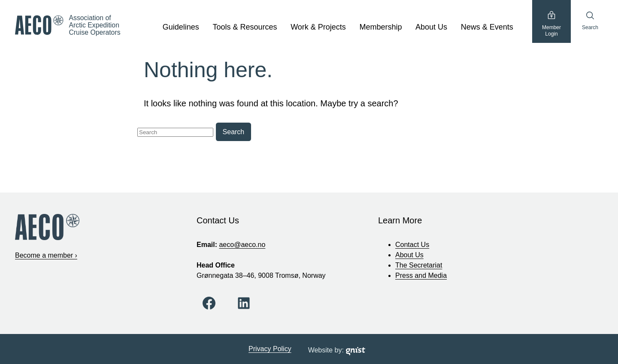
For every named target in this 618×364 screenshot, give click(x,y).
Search (590, 21)
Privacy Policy (270, 349)
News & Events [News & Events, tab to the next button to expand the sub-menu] (487, 27)
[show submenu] (204, 27)
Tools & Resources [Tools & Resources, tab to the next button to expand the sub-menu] (245, 27)
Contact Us (412, 245)
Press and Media (421, 275)
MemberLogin (551, 24)
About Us (409, 255)
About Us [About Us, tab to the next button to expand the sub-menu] (431, 27)
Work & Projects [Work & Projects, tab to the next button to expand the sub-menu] (318, 27)
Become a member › (46, 255)
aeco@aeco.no (242, 245)
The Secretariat (419, 265)
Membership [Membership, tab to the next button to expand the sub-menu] (380, 27)
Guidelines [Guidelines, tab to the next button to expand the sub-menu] (181, 27)
